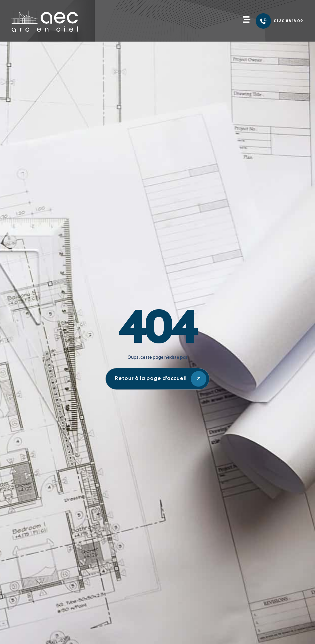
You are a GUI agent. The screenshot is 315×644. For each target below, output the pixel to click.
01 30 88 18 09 (288, 21)
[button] (246, 20)
